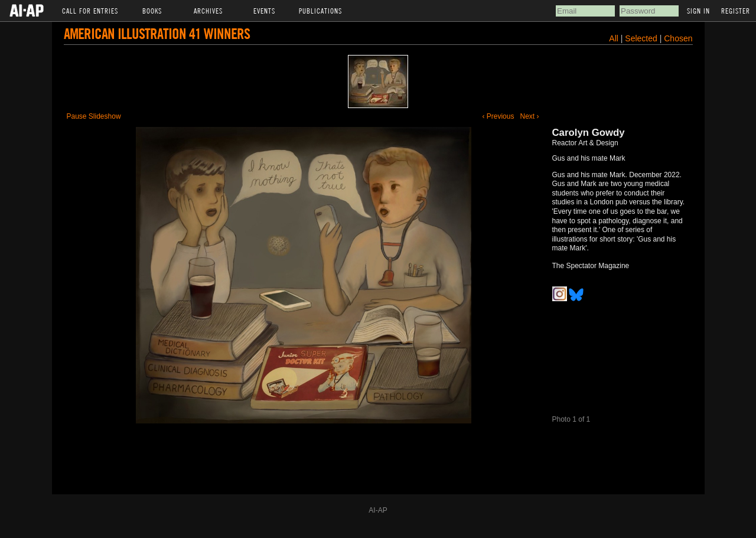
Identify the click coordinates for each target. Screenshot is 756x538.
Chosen (678, 38)
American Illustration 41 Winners (157, 33)
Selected (642, 38)
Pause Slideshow (94, 116)
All (614, 38)
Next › (529, 116)
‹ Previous (498, 116)
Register (736, 11)
